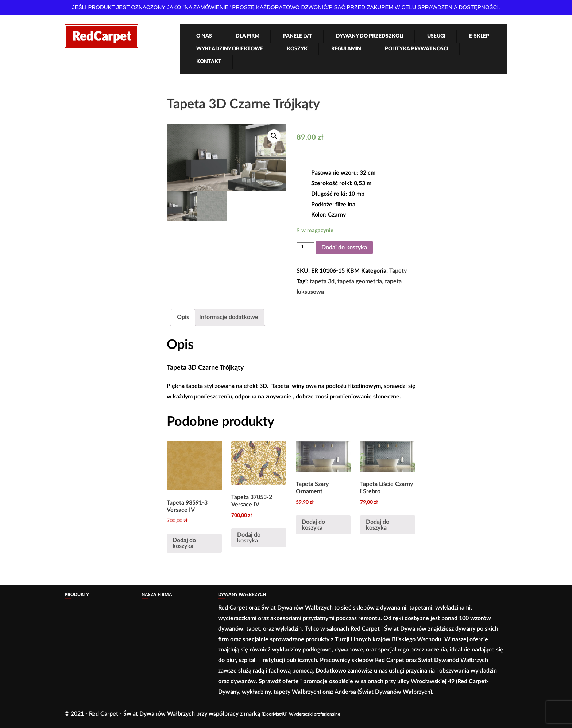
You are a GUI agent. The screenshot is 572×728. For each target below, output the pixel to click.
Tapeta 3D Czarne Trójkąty (243, 104)
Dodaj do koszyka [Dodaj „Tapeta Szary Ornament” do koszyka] (313, 525)
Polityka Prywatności (417, 49)
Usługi (436, 36)
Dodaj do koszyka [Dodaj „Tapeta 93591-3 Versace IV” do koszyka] (184, 543)
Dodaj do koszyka (344, 248)
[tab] (183, 317)
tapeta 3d (322, 281)
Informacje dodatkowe (229, 317)
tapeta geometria (360, 281)
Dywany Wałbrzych (242, 595)
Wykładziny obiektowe (230, 49)
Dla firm (248, 36)
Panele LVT (298, 36)
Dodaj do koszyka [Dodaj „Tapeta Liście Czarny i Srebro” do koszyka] (378, 525)
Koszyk (297, 49)
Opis (183, 317)
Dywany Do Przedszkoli (370, 36)
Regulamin (346, 49)
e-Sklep (479, 36)
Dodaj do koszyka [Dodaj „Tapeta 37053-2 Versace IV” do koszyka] (249, 538)
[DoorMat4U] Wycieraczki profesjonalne (301, 714)
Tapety (398, 271)
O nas (204, 36)
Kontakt (209, 62)
